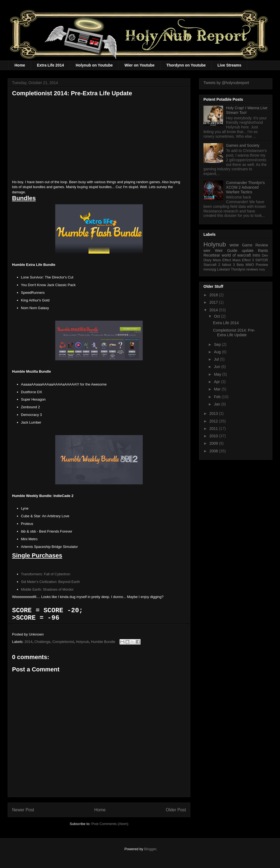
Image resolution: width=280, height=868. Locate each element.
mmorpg (210, 269)
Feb (218, 397)
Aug (218, 352)
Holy (262, 269)
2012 (214, 421)
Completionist (63, 642)
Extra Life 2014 (50, 65)
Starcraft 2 (212, 265)
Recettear (212, 255)
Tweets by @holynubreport (226, 83)
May (218, 374)
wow (234, 245)
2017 (214, 302)
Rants (263, 251)
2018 (214, 295)
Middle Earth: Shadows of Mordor (47, 589)
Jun (217, 367)
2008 (214, 451)
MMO (250, 265)
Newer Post (23, 810)
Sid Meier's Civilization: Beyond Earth (51, 582)
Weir (219, 251)
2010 (214, 436)
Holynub (82, 642)
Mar (218, 389)
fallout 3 (228, 265)
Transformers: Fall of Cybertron (46, 574)
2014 (29, 642)
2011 (214, 429)
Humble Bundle (103, 642)
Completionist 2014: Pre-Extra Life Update (234, 333)
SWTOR (262, 260)
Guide (232, 251)
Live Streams (229, 65)
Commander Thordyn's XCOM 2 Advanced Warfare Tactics (246, 187)
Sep (218, 344)
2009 (214, 443)
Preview (262, 265)
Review (262, 245)
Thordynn (238, 269)
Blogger (150, 849)
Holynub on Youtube (94, 65)
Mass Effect (222, 260)
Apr (217, 382)
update (248, 251)
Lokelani (224, 269)
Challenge (43, 642)
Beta (240, 265)
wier (207, 251)
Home (20, 65)
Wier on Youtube (139, 65)
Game (247, 245)
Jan (217, 404)
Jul (217, 359)
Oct (217, 316)
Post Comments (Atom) (110, 824)
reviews (252, 269)
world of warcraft (236, 255)
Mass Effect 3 (243, 260)
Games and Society (243, 145)
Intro (256, 255)
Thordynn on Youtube (186, 65)
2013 (214, 413)
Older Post (176, 810)
